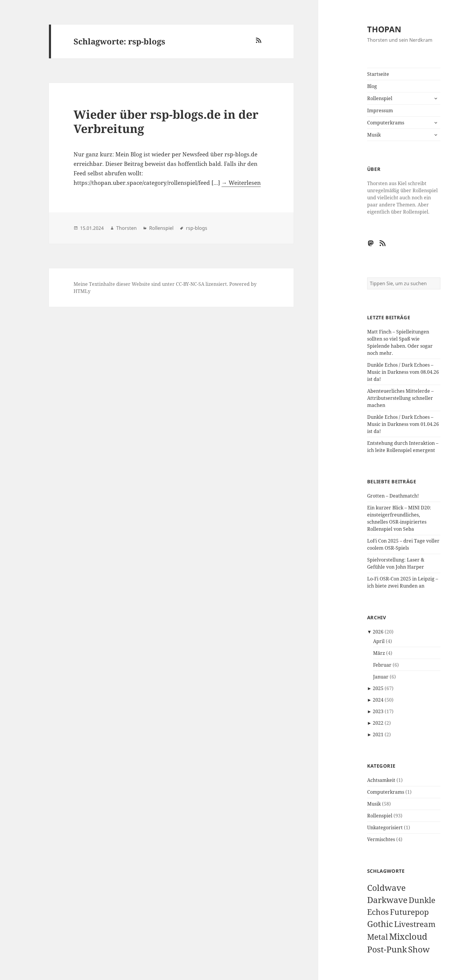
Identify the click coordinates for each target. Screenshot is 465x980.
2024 (378, 700)
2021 (378, 734)
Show (419, 949)
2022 (378, 723)
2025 (378, 688)
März (379, 653)
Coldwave (386, 888)
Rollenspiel (380, 98)
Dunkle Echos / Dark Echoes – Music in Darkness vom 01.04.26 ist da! (403, 424)
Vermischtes (381, 839)
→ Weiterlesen (241, 183)
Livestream (415, 924)
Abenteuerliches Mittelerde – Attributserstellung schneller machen (400, 398)
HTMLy (82, 291)
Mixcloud (408, 936)
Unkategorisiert (385, 827)
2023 (378, 711)
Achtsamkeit (381, 780)
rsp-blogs (197, 228)
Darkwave (387, 900)
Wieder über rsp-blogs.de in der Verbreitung (166, 121)
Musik (374, 135)
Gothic (380, 924)
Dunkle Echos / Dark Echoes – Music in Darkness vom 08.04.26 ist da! (403, 372)
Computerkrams (386, 123)
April (379, 641)
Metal (378, 937)
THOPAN (384, 29)
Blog (372, 86)
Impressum (380, 110)
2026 (378, 632)
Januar (381, 677)
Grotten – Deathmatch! (393, 496)
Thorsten (126, 228)
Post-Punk (387, 949)
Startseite (378, 74)
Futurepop (409, 912)
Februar (382, 665)
